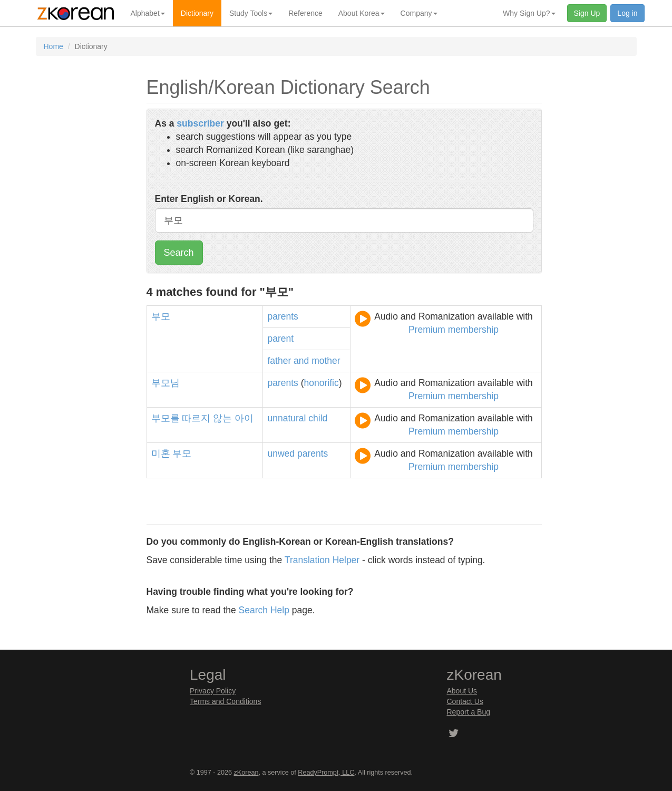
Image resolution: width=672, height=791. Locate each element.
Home (53, 46)
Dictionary (197, 13)
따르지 (196, 418)
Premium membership (454, 330)
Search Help (264, 610)
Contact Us (465, 701)
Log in (627, 13)
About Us (462, 691)
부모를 (165, 418)
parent (280, 339)
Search (179, 253)
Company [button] (419, 13)
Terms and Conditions (225, 701)
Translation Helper (322, 560)
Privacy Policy (213, 691)
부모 (161, 316)
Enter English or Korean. (209, 199)
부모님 (165, 383)
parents (283, 316)
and (301, 361)
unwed (281, 454)
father (279, 361)
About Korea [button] (362, 13)
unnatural (286, 418)
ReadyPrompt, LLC (326, 773)
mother (326, 361)
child (318, 418)
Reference (305, 13)
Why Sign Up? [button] (529, 13)
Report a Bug (469, 712)
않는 (222, 418)
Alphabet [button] (148, 13)
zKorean (246, 773)
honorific (322, 383)
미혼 (161, 454)
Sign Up (587, 13)
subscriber (200, 123)
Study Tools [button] (251, 13)
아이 (244, 418)
